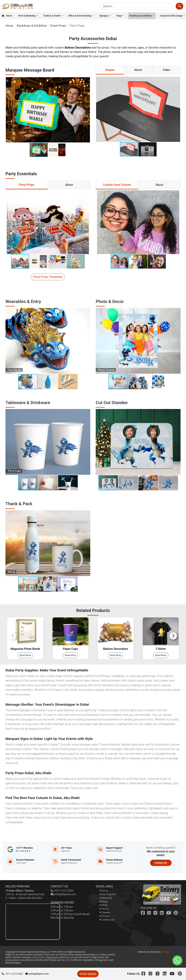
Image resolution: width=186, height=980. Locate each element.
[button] (87, 110)
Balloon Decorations (78, 48)
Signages (104, 16)
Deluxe (165, 952)
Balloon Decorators (116, 649)
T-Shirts (161, 649)
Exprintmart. (39, 957)
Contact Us (161, 863)
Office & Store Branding (80, 16)
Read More (25, 655)
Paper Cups (70, 649)
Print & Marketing (27, 16)
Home (7, 16)
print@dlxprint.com (63, 894)
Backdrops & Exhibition (141, 16)
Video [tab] (166, 70)
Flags (119, 16)
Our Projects (108, 894)
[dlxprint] (17, 6)
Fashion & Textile (52, 16)
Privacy (105, 916)
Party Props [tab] (27, 185)
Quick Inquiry (88, 974)
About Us (106, 898)
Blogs (104, 902)
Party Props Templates (48, 277)
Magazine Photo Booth (25, 649)
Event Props (58, 26)
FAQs (103, 905)
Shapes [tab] (110, 70)
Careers (105, 912)
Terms (104, 909)
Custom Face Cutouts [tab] (117, 185)
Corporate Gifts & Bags (171, 16)
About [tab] (138, 70)
